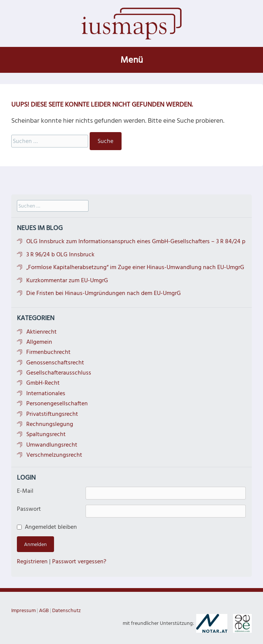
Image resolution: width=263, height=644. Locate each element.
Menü (132, 60)
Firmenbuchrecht (48, 352)
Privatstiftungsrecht (52, 414)
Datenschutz (66, 610)
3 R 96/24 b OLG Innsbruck (60, 254)
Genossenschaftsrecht (55, 363)
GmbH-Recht (43, 383)
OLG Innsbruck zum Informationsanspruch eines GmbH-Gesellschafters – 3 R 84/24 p (136, 241)
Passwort (29, 509)
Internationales (46, 393)
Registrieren (32, 561)
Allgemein (39, 342)
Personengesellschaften (57, 403)
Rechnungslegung (50, 424)
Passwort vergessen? (79, 561)
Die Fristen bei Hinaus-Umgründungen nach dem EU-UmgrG (104, 293)
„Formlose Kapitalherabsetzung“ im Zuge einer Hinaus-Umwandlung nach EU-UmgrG (135, 267)
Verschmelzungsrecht (54, 455)
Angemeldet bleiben (51, 527)
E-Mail (25, 491)
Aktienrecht (41, 332)
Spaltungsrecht (46, 434)
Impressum (23, 610)
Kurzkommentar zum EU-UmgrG (67, 280)
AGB (44, 610)
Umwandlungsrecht (52, 445)
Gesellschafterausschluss (59, 373)
